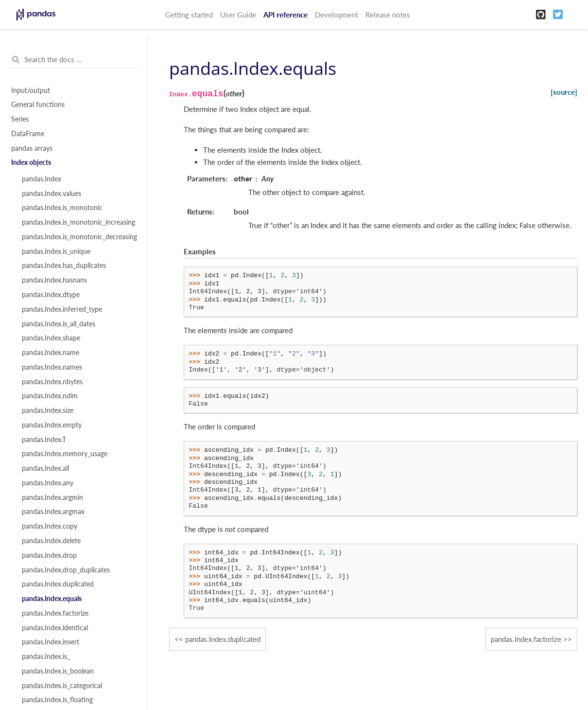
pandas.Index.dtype (51, 295)
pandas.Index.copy (50, 526)
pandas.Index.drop (49, 555)
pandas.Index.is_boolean (58, 671)
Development (337, 15)
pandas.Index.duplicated (58, 584)
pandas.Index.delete (51, 541)
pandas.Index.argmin (52, 497)
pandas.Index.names (52, 367)
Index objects (31, 162)
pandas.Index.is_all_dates (59, 324)
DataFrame (28, 134)
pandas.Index (42, 179)
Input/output (31, 90)
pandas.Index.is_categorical (62, 686)
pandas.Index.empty (52, 425)
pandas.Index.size (48, 410)
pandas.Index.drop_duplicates (66, 570)
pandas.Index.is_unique (56, 251)
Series (20, 119)
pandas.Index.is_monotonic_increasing (78, 222)
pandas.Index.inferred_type (62, 309)
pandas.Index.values (52, 194)
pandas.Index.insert (51, 642)
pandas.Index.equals (52, 599)
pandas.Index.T (44, 440)
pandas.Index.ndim (50, 396)
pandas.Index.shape (51, 338)
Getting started (189, 15)
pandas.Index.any (48, 483)
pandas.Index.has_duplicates (64, 266)
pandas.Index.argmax (53, 512)
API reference (285, 15)
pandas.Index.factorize (55, 613)
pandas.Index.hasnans (54, 280)
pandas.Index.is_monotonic (62, 208)
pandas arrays (32, 148)
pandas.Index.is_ (46, 657)
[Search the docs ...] (73, 60)
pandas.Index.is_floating (57, 700)
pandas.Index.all (45, 468)
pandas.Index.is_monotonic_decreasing (79, 237)
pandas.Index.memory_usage (65, 454)
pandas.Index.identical (55, 628)
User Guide (238, 15)
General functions (38, 105)
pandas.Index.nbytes (52, 382)
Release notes (388, 15)
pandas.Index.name (51, 353)
